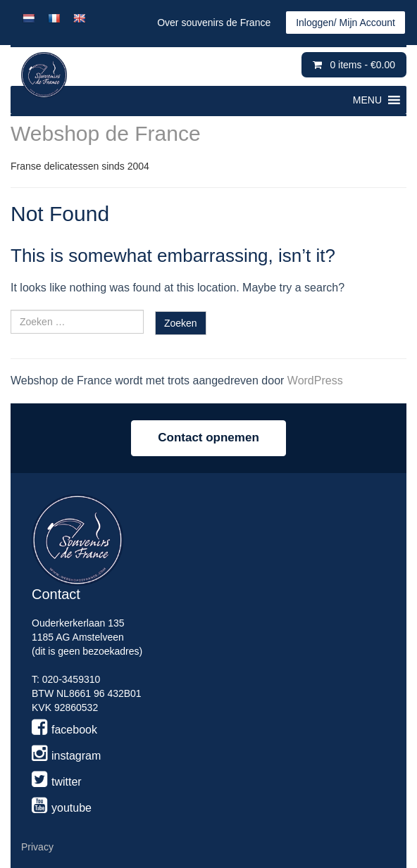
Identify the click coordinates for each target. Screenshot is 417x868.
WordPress (315, 380)
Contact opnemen (208, 438)
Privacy (37, 847)
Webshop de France (106, 133)
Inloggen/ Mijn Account (346, 23)
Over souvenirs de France (214, 23)
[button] (367, 100)
